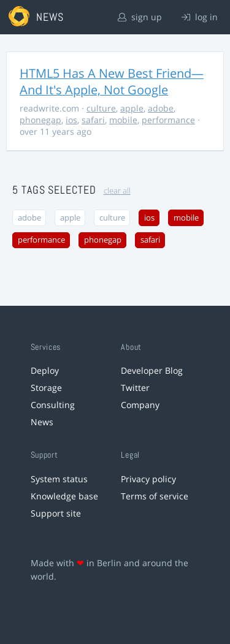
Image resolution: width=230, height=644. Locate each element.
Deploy (45, 370)
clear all (117, 191)
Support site (56, 513)
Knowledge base (64, 496)
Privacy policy (148, 479)
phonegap (40, 120)
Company (140, 405)
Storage (46, 388)
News (42, 422)
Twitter (135, 388)
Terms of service (155, 496)
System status (59, 479)
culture (101, 108)
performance (168, 120)
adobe (161, 108)
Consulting (53, 405)
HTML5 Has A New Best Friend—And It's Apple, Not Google (112, 81)
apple (132, 108)
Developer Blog (152, 370)
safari (93, 120)
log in (200, 17)
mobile (123, 120)
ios (71, 120)
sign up (140, 17)
